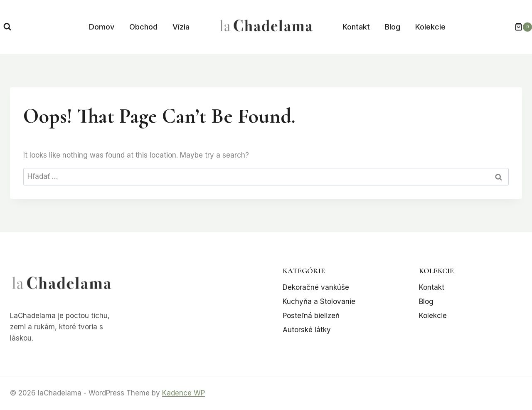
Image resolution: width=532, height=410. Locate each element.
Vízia (181, 27)
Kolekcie (430, 27)
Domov (102, 27)
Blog (393, 27)
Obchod (143, 27)
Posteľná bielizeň (311, 316)
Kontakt (356, 27)
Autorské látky (307, 330)
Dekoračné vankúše (316, 287)
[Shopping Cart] (519, 27)
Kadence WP (183, 393)
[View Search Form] (7, 27)
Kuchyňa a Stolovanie (319, 301)
